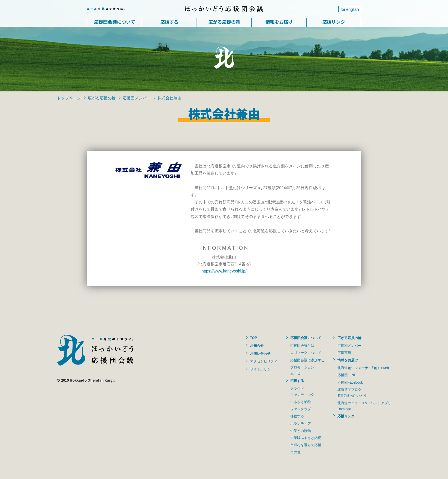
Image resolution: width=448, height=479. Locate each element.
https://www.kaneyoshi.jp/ (224, 271)
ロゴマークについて (306, 352)
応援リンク (334, 22)
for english (350, 9)
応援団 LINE (347, 375)
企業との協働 (301, 430)
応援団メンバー (137, 98)
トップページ (69, 98)
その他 (295, 452)
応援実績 (344, 352)
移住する (297, 416)
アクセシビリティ (264, 361)
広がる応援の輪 (224, 22)
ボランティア (301, 423)
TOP (253, 338)
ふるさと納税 (301, 402)
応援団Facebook (350, 382)
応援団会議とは (302, 345)
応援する (169, 22)
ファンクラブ (301, 409)
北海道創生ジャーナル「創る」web (363, 368)
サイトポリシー (262, 369)
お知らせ (257, 345)
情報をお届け (279, 22)
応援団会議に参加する (307, 360)
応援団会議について (115, 22)
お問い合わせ (260, 353)
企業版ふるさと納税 (306, 438)
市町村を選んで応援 (306, 445)
